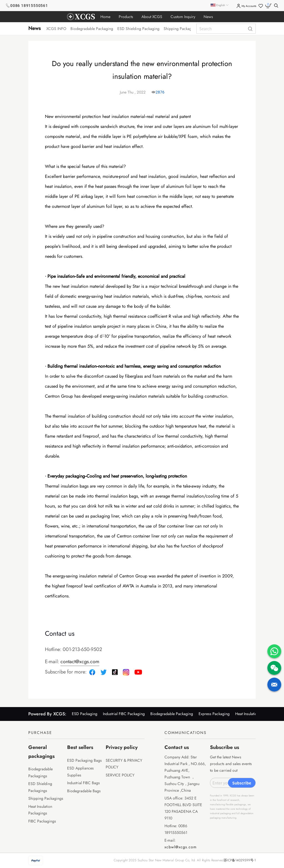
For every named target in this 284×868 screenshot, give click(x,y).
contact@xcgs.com (80, 662)
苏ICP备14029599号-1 (240, 860)
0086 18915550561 (29, 6)
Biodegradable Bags (84, 791)
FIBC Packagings (42, 821)
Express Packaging (214, 714)
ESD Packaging (85, 714)
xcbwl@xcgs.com (181, 847)
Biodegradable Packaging (172, 714)
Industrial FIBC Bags (83, 783)
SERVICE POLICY (120, 775)
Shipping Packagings (46, 798)
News (35, 28)
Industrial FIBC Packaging (124, 714)
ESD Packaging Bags (84, 760)
